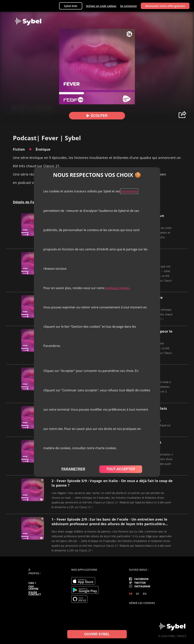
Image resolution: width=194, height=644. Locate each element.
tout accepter (121, 469)
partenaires (129, 191)
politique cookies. (118, 288)
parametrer (73, 469)
